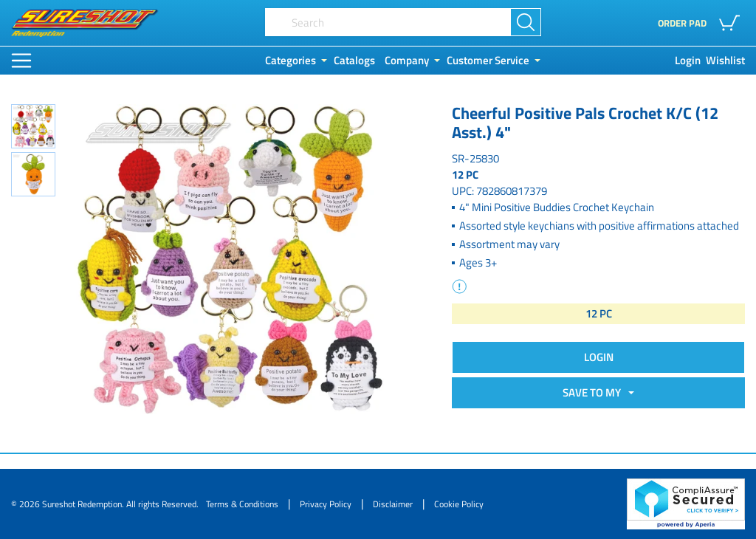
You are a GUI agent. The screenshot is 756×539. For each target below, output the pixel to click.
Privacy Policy (326, 504)
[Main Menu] (21, 61)
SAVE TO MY (594, 392)
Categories (291, 61)
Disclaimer (393, 504)
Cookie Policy (459, 504)
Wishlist (725, 61)
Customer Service (488, 61)
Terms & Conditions (242, 504)
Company (407, 61)
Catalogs (354, 61)
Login (688, 61)
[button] (732, 23)
